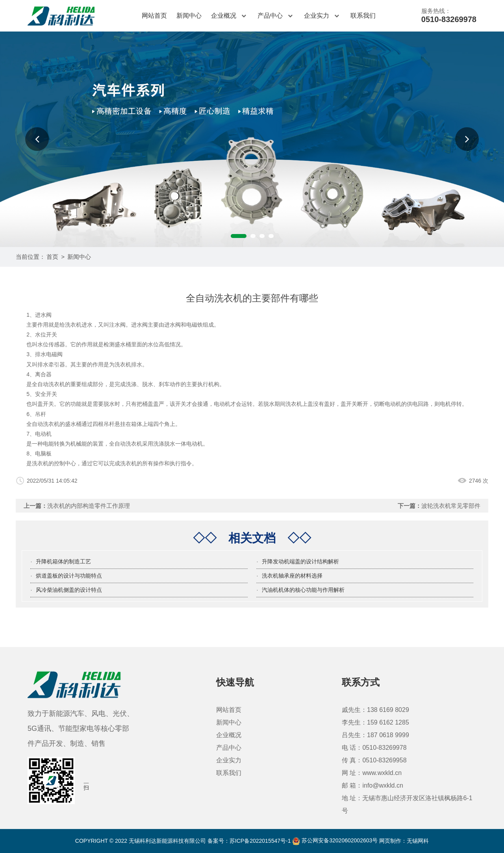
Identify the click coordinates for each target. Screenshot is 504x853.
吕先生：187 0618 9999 (375, 735)
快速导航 (235, 682)
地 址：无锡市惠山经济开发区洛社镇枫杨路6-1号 (407, 804)
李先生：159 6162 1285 (375, 722)
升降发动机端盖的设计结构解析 (300, 561)
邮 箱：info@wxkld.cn (372, 785)
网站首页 (154, 16)
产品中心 (276, 16)
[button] (37, 139)
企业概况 (230, 16)
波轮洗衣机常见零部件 (451, 506)
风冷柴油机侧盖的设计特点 (69, 590)
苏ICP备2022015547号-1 (260, 840)
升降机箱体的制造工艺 (63, 561)
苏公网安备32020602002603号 (335, 840)
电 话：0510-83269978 (374, 748)
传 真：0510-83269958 (374, 760)
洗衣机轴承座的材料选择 (292, 576)
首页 (52, 257)
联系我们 (363, 16)
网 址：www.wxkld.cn (372, 773)
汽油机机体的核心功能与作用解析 (303, 590)
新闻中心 (189, 16)
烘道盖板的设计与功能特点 (69, 576)
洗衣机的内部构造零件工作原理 (89, 506)
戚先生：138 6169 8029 (375, 710)
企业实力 (322, 16)
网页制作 (390, 840)
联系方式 (361, 682)
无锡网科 (418, 840)
